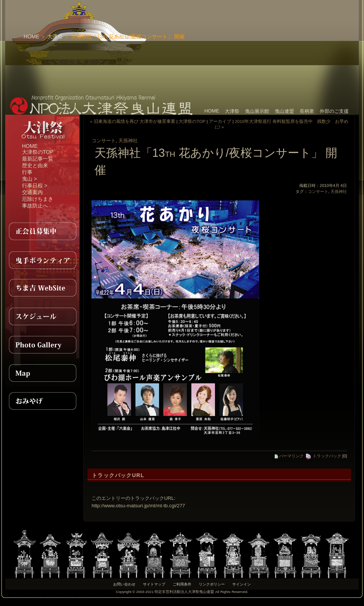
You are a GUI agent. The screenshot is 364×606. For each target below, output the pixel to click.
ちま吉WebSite (42, 288)
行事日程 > (35, 185)
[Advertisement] (236, 47)
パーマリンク (289, 456)
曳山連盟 (284, 111)
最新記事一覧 (38, 159)
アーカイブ (220, 121)
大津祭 (55, 37)
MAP (42, 373)
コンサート (104, 141)
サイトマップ (154, 584)
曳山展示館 (257, 111)
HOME (32, 37)
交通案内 (32, 192)
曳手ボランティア (42, 260)
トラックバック (323, 456)
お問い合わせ (124, 584)
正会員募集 (42, 231)
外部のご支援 (334, 111)
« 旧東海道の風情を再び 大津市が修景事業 (133, 121)
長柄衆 (307, 111)
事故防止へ (35, 206)
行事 (27, 172)
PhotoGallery (42, 345)
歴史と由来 (35, 165)
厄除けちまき (38, 199)
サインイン (242, 584)
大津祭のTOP (38, 152)
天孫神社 (128, 141)
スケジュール (42, 316)
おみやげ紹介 (42, 401)
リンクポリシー (212, 584)
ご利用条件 (182, 584)
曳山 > (29, 179)
